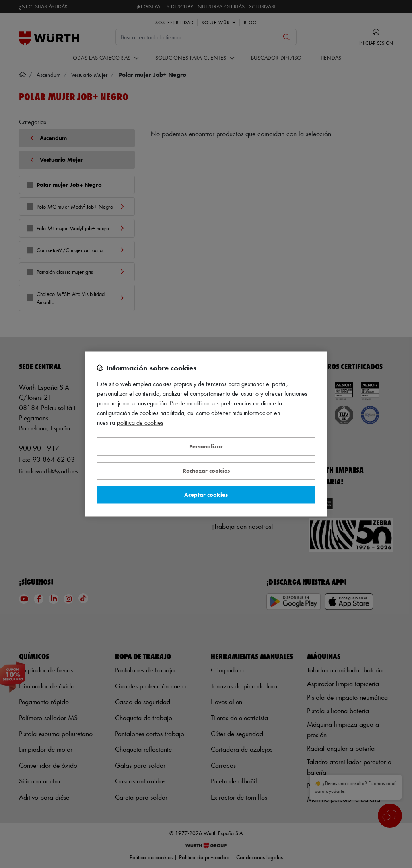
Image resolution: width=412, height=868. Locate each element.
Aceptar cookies (206, 495)
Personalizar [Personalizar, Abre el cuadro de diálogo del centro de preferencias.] (206, 446)
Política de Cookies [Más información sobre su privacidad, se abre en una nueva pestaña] (140, 423)
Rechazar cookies (206, 471)
